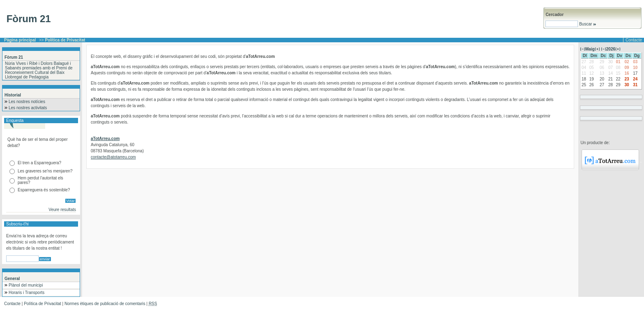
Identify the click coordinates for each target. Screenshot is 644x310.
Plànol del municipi (26, 285)
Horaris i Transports (26, 293)
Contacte (634, 40)
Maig (590, 49)
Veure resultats (62, 210)
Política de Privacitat (43, 304)
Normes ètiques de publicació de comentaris (105, 304)
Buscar (587, 24)
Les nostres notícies (27, 102)
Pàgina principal (20, 40)
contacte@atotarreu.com (113, 157)
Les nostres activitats (28, 108)
